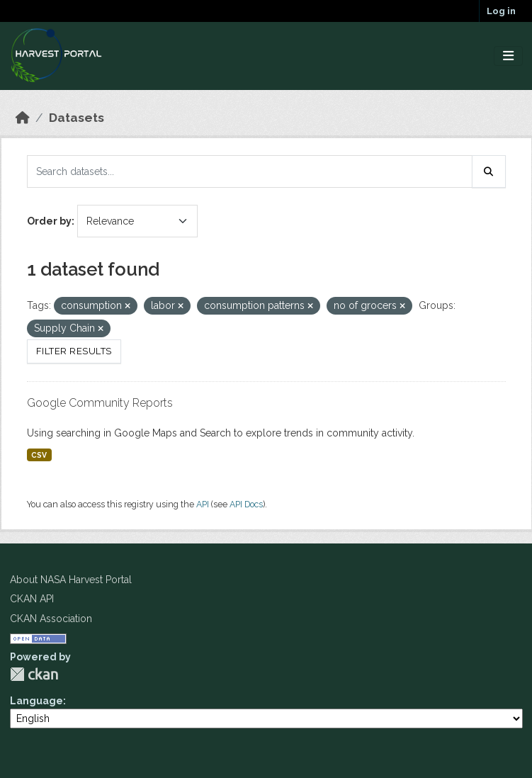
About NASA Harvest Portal (71, 580)
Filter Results (74, 351)
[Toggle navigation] (508, 56)
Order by (49, 221)
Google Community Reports (100, 403)
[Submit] (489, 171)
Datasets (77, 118)
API (203, 504)
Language (36, 701)
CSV (39, 455)
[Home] (23, 118)
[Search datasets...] (250, 171)
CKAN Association (51, 619)
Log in (501, 11)
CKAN (34, 674)
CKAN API (32, 599)
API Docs (246, 504)
